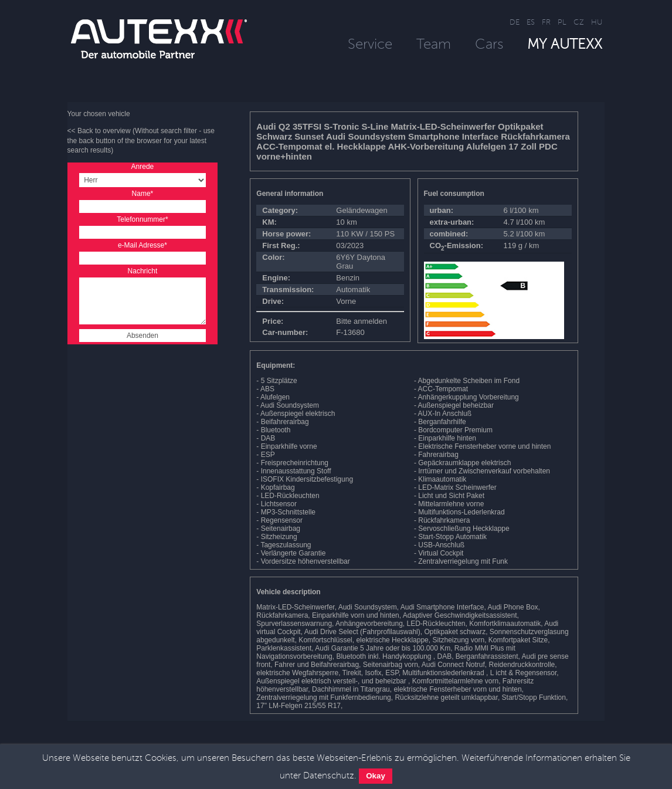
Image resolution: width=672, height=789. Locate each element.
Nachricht (143, 271)
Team (434, 44)
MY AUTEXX (565, 44)
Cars (489, 44)
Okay (376, 776)
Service (370, 44)
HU (597, 22)
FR (546, 22)
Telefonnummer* (142, 219)
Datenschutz (329, 776)
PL (562, 22)
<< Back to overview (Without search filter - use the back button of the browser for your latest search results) (141, 141)
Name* (143, 194)
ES (531, 22)
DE (515, 22)
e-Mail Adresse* (142, 245)
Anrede (143, 167)
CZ (579, 22)
